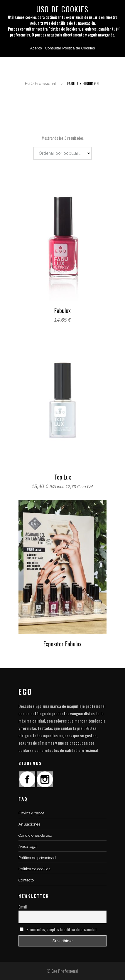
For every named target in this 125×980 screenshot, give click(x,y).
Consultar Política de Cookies (70, 48)
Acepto (36, 48)
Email (23, 907)
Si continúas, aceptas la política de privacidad (58, 929)
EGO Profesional (40, 84)
